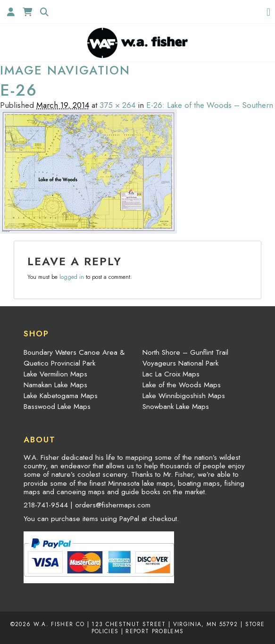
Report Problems (154, 631)
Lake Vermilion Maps (55, 374)
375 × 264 (117, 105)
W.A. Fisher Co (59, 624)
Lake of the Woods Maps (182, 385)
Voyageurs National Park (180, 363)
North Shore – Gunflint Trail (185, 352)
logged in (72, 277)
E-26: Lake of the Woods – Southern (210, 105)
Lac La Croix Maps (171, 374)
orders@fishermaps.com (113, 505)
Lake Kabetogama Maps (61, 396)
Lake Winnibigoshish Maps (184, 396)
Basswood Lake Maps (57, 407)
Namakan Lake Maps (55, 385)
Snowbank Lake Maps (176, 407)
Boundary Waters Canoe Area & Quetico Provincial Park (74, 358)
